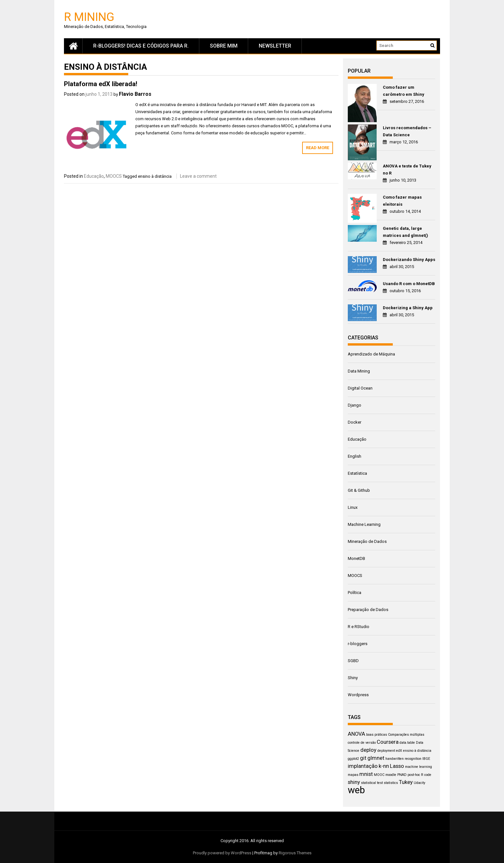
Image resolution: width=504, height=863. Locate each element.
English (355, 456)
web (356, 790)
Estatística (357, 473)
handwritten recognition (403, 759)
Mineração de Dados (367, 541)
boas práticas (377, 735)
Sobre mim (224, 46)
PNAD (402, 775)
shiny (354, 782)
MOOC (379, 775)
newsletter (275, 46)
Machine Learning (364, 524)
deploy (368, 750)
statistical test (372, 783)
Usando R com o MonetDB (409, 284)
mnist (366, 774)
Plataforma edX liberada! (101, 84)
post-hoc (414, 775)
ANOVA (356, 734)
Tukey (406, 782)
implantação (363, 766)
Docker (355, 422)
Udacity (419, 783)
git (363, 758)
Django (355, 405)
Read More (318, 148)
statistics (391, 783)
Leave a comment (198, 176)
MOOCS (114, 176)
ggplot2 (353, 759)
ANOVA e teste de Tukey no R (407, 170)
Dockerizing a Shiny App (408, 308)
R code (426, 775)
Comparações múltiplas (406, 735)
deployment (386, 751)
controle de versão (362, 743)
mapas (353, 775)
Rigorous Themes (295, 853)
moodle (391, 775)
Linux (353, 507)
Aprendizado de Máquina (371, 354)
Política (355, 593)
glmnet (376, 758)
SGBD (353, 661)
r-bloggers (358, 644)
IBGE (426, 759)
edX (399, 751)
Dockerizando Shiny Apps (409, 260)
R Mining (89, 17)
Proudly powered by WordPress (222, 853)
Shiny (353, 678)
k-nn (384, 766)
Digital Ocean (360, 388)
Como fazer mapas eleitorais (402, 201)
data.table (407, 743)
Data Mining (359, 371)
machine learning (419, 767)
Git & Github (359, 490)
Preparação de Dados (368, 610)
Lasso (397, 766)
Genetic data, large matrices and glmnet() (405, 232)
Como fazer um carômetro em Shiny (404, 91)
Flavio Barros (135, 94)
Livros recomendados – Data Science (407, 131)
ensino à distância (155, 176)
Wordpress (358, 695)
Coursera (388, 742)
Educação (94, 176)
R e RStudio (359, 627)
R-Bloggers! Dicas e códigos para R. (141, 46)
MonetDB (356, 558)
